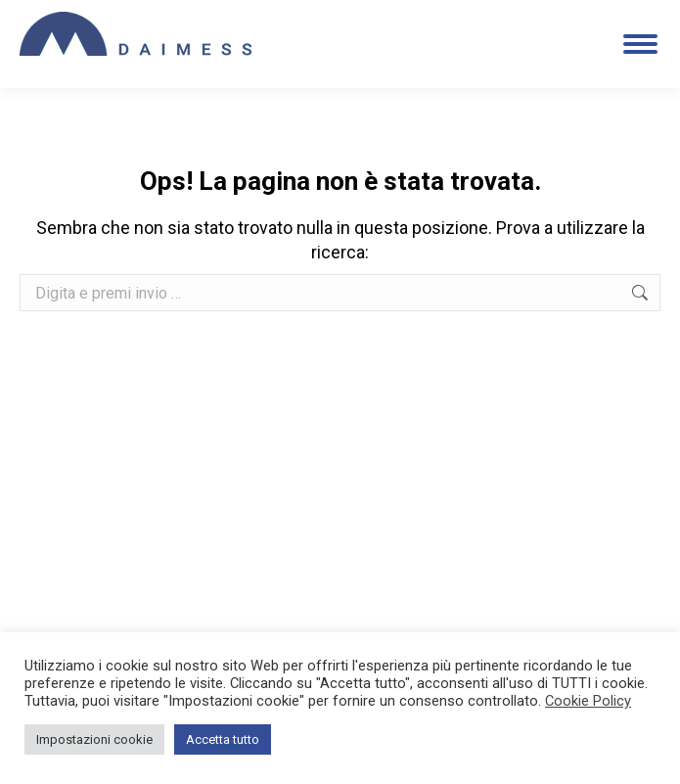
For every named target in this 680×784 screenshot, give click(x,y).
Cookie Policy (588, 701)
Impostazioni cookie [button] (94, 739)
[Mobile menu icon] (640, 44)
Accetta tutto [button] (223, 739)
